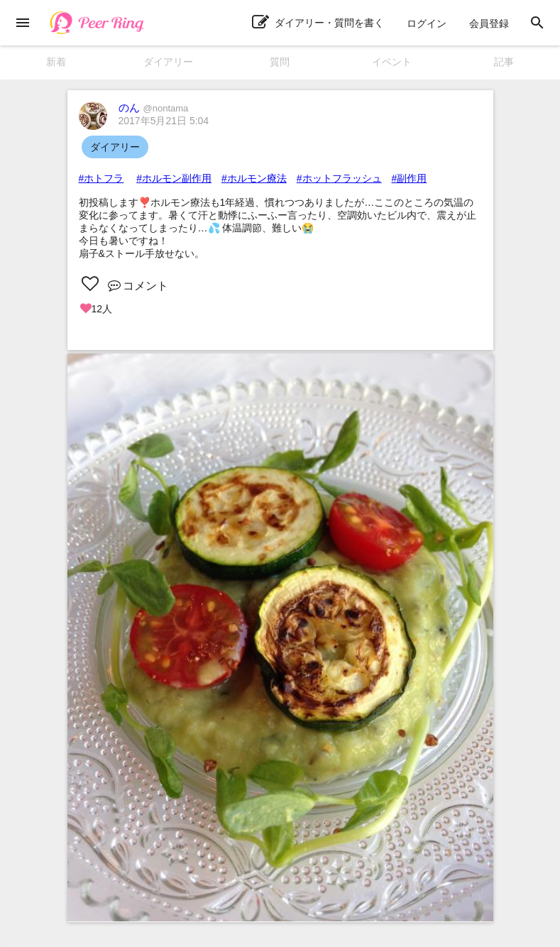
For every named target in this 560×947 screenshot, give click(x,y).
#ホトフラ (101, 178)
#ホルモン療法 (254, 178)
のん (154, 108)
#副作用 (410, 178)
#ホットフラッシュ (339, 178)
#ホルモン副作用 (174, 178)
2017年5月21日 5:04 (164, 121)
